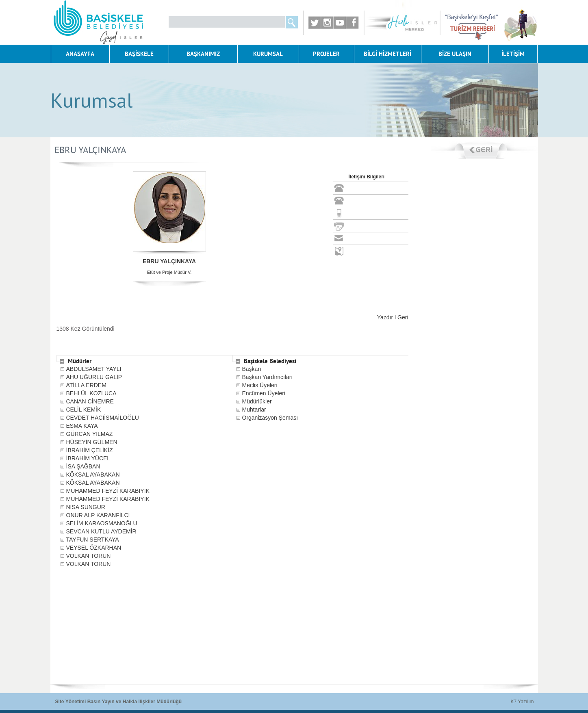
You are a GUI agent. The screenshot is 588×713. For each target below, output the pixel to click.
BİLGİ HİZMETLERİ (387, 54)
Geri (403, 317)
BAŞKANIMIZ (203, 54)
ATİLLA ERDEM (86, 385)
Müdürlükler (257, 401)
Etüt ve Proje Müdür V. (169, 272)
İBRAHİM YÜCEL (88, 458)
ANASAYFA (80, 54)
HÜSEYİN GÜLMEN (92, 442)
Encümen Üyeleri (264, 393)
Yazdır (385, 317)
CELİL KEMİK (84, 410)
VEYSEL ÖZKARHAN (94, 548)
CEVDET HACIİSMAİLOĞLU (103, 418)
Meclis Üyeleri (260, 385)
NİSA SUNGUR (86, 507)
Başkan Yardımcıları (268, 377)
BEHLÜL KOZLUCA (91, 393)
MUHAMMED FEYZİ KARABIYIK (108, 491)
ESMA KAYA (82, 426)
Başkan (252, 369)
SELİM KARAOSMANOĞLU (102, 523)
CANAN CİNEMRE (90, 401)
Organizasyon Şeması (270, 418)
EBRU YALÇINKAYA (169, 261)
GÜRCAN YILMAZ (90, 434)
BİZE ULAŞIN (455, 54)
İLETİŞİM (513, 54)
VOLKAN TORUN (89, 556)
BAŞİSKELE (139, 54)
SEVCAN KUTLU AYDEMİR (101, 531)
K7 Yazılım (522, 702)
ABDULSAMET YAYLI (94, 369)
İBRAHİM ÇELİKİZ (90, 450)
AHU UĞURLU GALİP (94, 377)
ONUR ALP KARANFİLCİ (98, 515)
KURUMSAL (268, 54)
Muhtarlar (254, 410)
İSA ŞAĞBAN (83, 466)
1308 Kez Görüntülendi (86, 329)
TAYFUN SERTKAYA (93, 540)
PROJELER (326, 54)
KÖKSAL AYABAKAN (93, 475)
